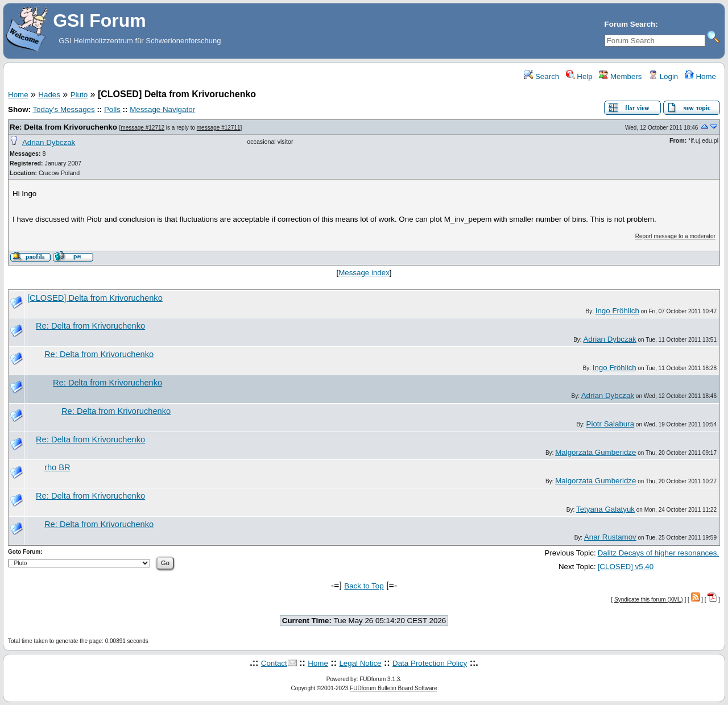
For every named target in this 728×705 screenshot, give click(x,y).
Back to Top (364, 586)
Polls (112, 109)
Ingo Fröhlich (617, 311)
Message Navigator (162, 109)
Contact (274, 663)
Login (663, 76)
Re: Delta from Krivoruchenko (63, 127)
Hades (49, 95)
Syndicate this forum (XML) (649, 600)
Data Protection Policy (430, 663)
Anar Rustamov (610, 537)
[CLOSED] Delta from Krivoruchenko (95, 298)
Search (541, 76)
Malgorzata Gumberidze (595, 452)
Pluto (79, 95)
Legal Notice (360, 663)
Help (579, 76)
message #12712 (142, 128)
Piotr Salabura (610, 424)
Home (700, 76)
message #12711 (219, 128)
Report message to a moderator (675, 236)
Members (620, 76)
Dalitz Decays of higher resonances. (658, 553)
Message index (364, 273)
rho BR (57, 467)
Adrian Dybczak (49, 142)
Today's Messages (63, 109)
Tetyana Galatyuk (605, 509)
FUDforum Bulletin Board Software (393, 688)
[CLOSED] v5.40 (626, 567)
